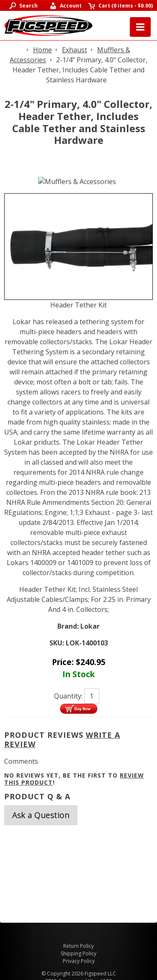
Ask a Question (41, 815)
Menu (140, 27)
